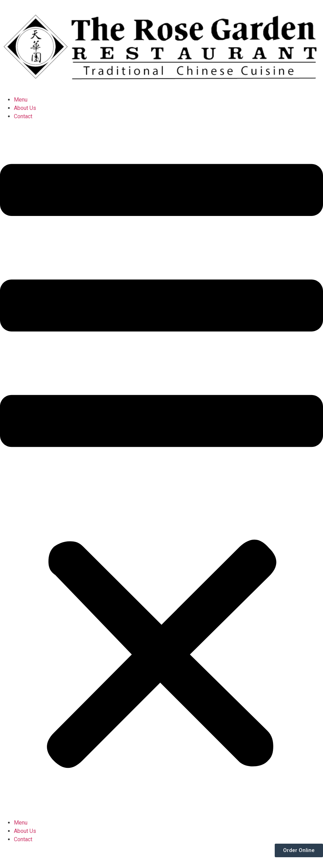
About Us (25, 108)
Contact (23, 116)
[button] (161, 470)
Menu (21, 100)
